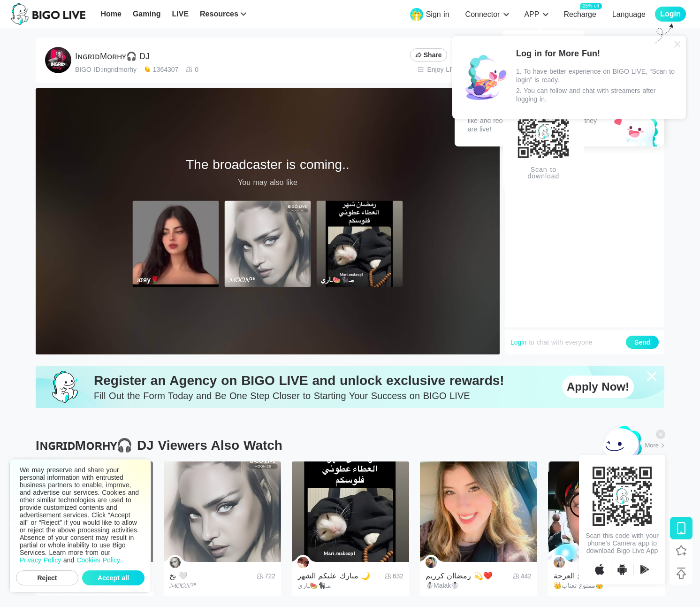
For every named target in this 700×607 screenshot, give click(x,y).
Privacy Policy (40, 560)
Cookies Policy (98, 560)
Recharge (580, 14)
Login (518, 342)
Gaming (147, 14)
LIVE (180, 14)
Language (629, 14)
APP (532, 14)
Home (111, 14)
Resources (219, 14)
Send (642, 342)
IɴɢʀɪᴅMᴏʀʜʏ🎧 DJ (112, 56)
